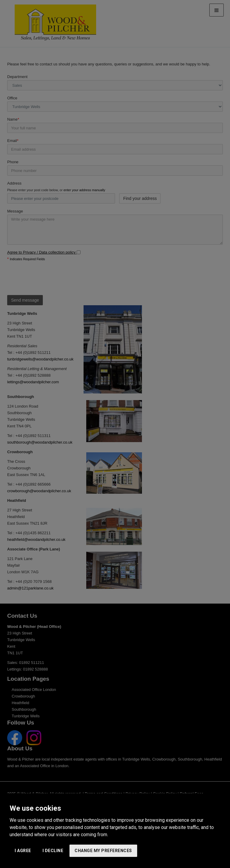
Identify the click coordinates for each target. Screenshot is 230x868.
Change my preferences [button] (103, 851)
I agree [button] (23, 851)
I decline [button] (53, 851)
